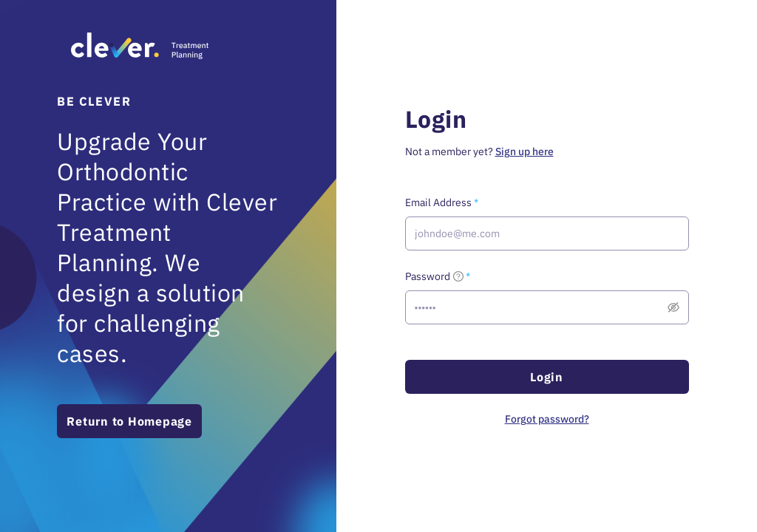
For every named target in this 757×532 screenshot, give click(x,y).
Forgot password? (547, 419)
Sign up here (525, 151)
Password (434, 276)
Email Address (438, 202)
